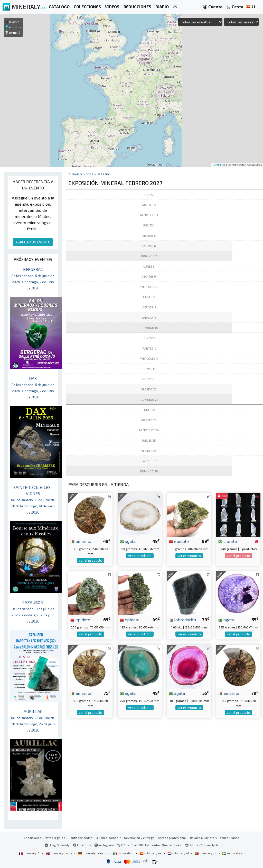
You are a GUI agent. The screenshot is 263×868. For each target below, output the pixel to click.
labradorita (182, 619)
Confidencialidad (81, 838)
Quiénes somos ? (108, 838)
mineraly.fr (30, 853)
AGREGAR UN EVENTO (33, 242)
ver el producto (91, 560)
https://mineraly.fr (204, 845)
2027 (90, 174)
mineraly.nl (179, 853)
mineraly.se (233, 853)
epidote (179, 541)
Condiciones (33, 838)
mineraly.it (124, 853)
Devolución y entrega (139, 838)
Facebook (82, 845)
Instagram (104, 845)
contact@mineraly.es (166, 845)
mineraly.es (151, 853)
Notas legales (55, 838)
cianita (228, 541)
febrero (104, 174)
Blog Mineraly (57, 845)
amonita (81, 541)
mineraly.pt (206, 853)
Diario (77, 174)
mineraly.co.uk (59, 853)
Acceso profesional (172, 838)
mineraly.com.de (93, 853)
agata (128, 541)
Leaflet (217, 165)
